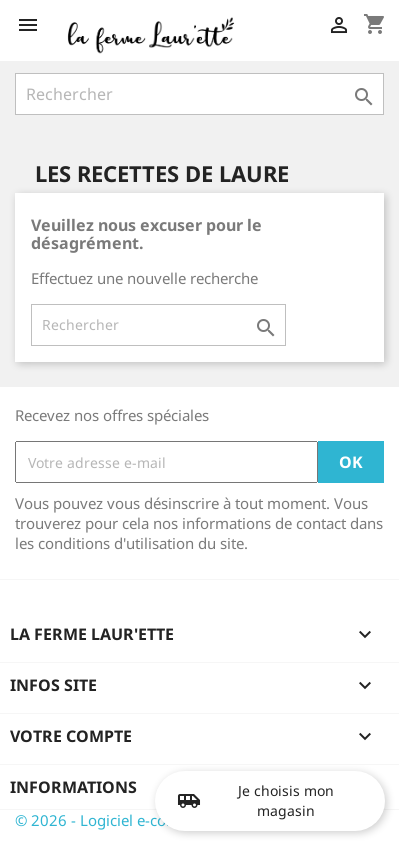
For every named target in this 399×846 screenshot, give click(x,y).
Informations (73, 787)
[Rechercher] (199, 94)
